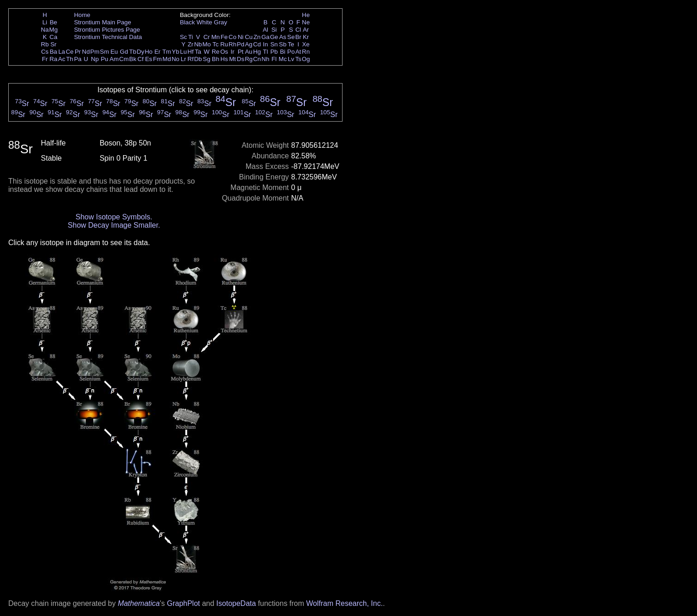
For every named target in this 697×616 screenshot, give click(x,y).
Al (265, 30)
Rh (233, 44)
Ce (70, 52)
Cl (298, 30)
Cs (45, 52)
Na (45, 30)
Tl (266, 52)
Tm (166, 52)
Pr (78, 52)
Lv (291, 59)
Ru (224, 44)
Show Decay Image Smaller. (114, 225)
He (306, 15)
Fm (157, 59)
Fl (274, 59)
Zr (191, 44)
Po (291, 52)
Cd (257, 44)
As (283, 37)
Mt (233, 59)
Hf (190, 52)
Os (224, 52)
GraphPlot (183, 603)
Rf (190, 59)
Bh (215, 59)
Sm (105, 52)
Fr (45, 59)
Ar (306, 30)
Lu (183, 52)
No (176, 59)
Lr (184, 59)
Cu (249, 37)
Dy (141, 52)
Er (157, 52)
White (204, 22)
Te (291, 44)
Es (149, 59)
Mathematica (139, 603)
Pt (241, 52)
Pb (274, 52)
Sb (283, 44)
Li (45, 22)
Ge (274, 37)
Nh (266, 59)
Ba (53, 52)
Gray (221, 22)
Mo (207, 44)
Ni (241, 37)
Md (167, 59)
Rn (306, 52)
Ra (53, 59)
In (266, 44)
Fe (224, 37)
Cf (140, 59)
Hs (224, 59)
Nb (198, 44)
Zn (257, 37)
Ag (248, 44)
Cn (257, 59)
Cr (207, 37)
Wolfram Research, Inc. (345, 603)
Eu (114, 52)
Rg (249, 59)
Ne (306, 22)
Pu (104, 59)
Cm (124, 59)
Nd (86, 52)
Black (188, 22)
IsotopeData (236, 603)
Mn (216, 37)
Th (70, 59)
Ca (53, 37)
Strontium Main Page (102, 22)
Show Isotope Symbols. (114, 217)
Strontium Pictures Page (107, 30)
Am (114, 59)
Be (53, 22)
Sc (184, 37)
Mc (283, 59)
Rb (45, 44)
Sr (53, 44)
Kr (306, 37)
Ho (149, 52)
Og (306, 59)
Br (298, 37)
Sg (207, 59)
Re (216, 52)
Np (95, 59)
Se (291, 37)
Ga (265, 37)
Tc (216, 44)
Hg (257, 52)
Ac (62, 59)
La (62, 52)
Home (82, 15)
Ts (298, 59)
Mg (53, 30)
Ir (232, 52)
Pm (95, 52)
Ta (198, 52)
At (298, 52)
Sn (274, 44)
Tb (133, 52)
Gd (124, 52)
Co (233, 37)
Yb (175, 52)
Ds (241, 59)
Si (274, 30)
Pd (241, 44)
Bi (283, 52)
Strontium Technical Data (108, 37)
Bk (133, 59)
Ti (191, 37)
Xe (306, 44)
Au (248, 52)
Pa (78, 59)
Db (198, 59)
